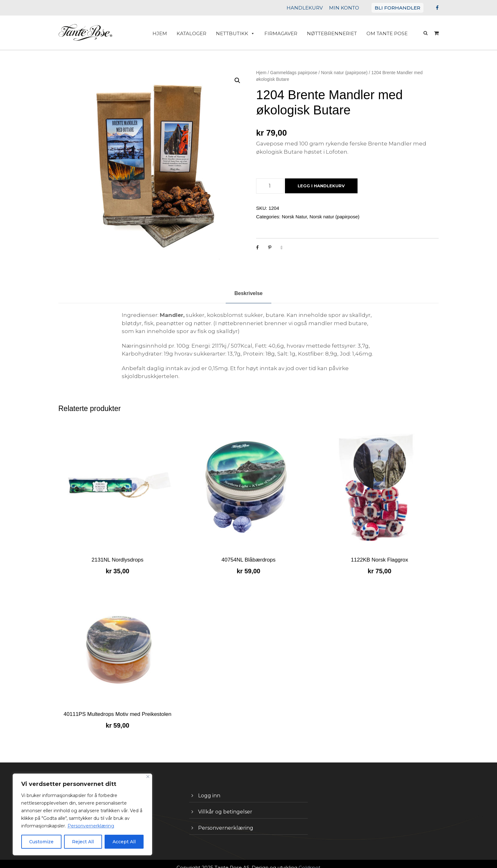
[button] (237, 80)
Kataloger (203, 33)
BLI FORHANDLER (400, 8)
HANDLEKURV (314, 8)
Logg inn (208, 787)
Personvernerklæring (84, 826)
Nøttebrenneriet (336, 33)
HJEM (173, 33)
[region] (82, 814)
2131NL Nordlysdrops (118, 552)
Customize (42, 842)
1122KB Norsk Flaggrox (379, 552)
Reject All (83, 842)
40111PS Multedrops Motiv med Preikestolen (118, 706)
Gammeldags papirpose (294, 73)
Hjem (261, 73)
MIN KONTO (350, 8)
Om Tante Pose (388, 33)
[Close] (148, 777)
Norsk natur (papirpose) (344, 73)
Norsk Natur (294, 217)
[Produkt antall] (270, 186)
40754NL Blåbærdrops (248, 552)
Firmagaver (287, 33)
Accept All (124, 842)
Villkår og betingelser (222, 804)
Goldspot (303, 859)
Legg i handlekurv (319, 186)
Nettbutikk (244, 34)
